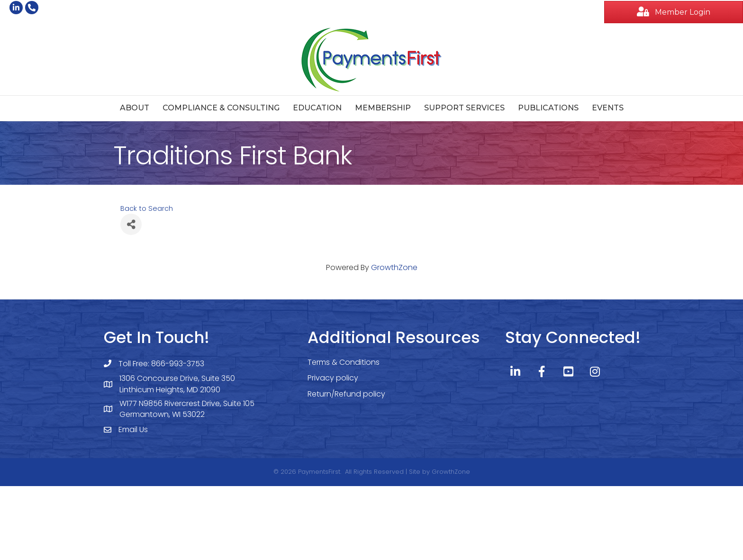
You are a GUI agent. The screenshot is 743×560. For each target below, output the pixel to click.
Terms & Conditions (344, 362)
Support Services (464, 108)
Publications (548, 108)
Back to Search (147, 208)
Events (608, 108)
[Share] (131, 224)
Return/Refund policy (346, 394)
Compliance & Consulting (221, 108)
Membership (383, 108)
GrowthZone (394, 267)
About (135, 108)
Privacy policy (333, 378)
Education (317, 108)
